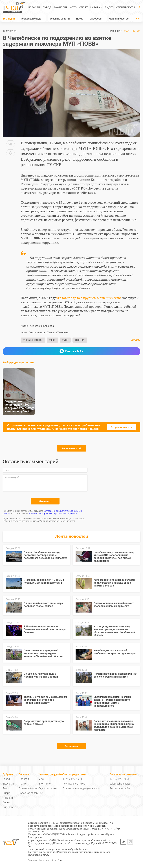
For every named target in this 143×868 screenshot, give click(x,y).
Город (47, 7)
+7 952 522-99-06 (73, 779)
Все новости (72, 746)
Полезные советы (59, 19)
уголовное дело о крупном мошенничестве (89, 298)
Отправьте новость (121, 427)
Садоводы (96, 19)
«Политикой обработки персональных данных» (53, 514)
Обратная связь (28, 793)
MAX (127, 31)
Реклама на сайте (120, 788)
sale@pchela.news (120, 784)
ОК (139, 31)
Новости (34, 7)
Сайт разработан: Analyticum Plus (45, 860)
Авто (73, 7)
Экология (61, 7)
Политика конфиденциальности (82, 788)
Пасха (80, 19)
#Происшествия (33, 340)
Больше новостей (72, 448)
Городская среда (31, 19)
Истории (96, 7)
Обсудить (135, 340)
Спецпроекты (126, 7)
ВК (133, 31)
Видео (109, 7)
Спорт (83, 7)
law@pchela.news (38, 855)
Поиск (22, 784)
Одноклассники (48, 788)
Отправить (45, 501)
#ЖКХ (52, 340)
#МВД (65, 340)
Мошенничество (119, 19)
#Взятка (80, 340)
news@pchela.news (74, 784)
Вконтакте (44, 784)
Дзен (41, 793)
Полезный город (28, 788)
